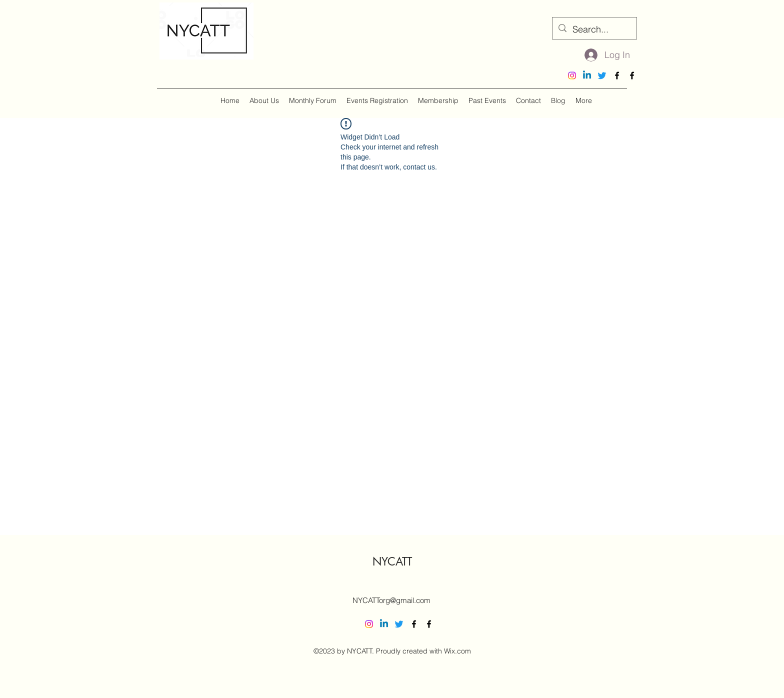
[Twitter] (602, 75)
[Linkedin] (587, 75)
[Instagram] (572, 75)
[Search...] (594, 29)
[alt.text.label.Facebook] (617, 75)
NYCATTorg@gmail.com (391, 600)
